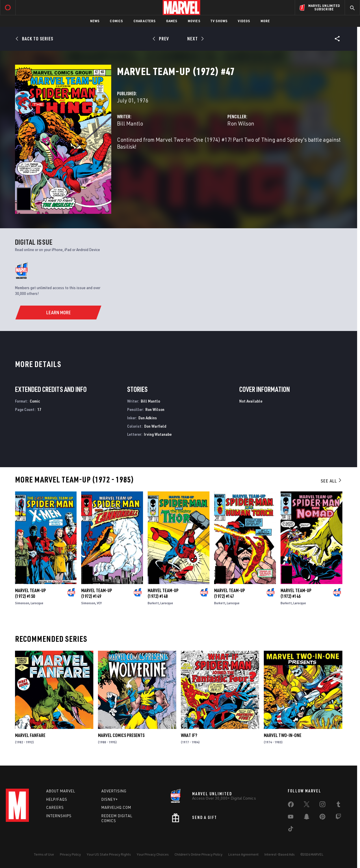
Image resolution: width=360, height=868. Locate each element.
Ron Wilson (241, 123)
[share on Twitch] (338, 818)
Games (172, 21)
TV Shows (219, 21)
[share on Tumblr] (338, 805)
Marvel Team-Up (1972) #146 (296, 593)
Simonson (22, 603)
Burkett (153, 603)
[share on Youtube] (291, 818)
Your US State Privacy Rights (109, 854)
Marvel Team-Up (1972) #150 (30, 593)
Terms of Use (44, 854)
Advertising (114, 791)
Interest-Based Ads (280, 854)
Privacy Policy (70, 854)
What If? (189, 735)
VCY (99, 603)
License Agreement (243, 854)
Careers (55, 807)
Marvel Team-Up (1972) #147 (230, 593)
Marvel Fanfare (30, 735)
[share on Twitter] (307, 805)
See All (331, 481)
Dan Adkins (148, 418)
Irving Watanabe (158, 434)
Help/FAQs (57, 799)
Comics (116, 21)
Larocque (37, 603)
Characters (145, 21)
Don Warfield (155, 426)
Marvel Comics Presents (121, 735)
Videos (244, 21)
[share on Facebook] (291, 806)
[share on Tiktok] (291, 830)
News (95, 21)
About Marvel (61, 791)
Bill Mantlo (130, 123)
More (265, 21)
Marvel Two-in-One (283, 735)
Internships (59, 816)
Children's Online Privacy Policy (198, 854)
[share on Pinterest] (322, 818)
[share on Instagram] (322, 805)
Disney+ (110, 799)
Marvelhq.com (116, 807)
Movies (194, 21)
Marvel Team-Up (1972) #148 (163, 593)
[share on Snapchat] (307, 818)
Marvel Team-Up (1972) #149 (97, 593)
